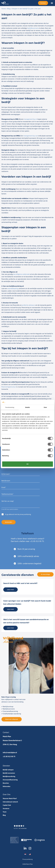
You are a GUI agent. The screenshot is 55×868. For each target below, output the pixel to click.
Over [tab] (45, 407)
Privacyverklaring (28, 859)
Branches (6, 783)
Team (5, 812)
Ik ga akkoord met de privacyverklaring (18, 514)
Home (4, 9)
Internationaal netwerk (10, 802)
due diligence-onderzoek (21, 274)
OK (27, 464)
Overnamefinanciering (10, 780)
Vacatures (6, 808)
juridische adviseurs (28, 305)
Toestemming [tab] (10, 407)
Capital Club (7, 805)
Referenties (7, 786)
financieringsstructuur (9, 387)
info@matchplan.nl (10, 752)
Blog (9, 9)
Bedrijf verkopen (8, 770)
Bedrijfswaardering (9, 776)
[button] (52, 3)
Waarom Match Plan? (10, 798)
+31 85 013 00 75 (37, 541)
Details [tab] (28, 407)
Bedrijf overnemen (9, 773)
